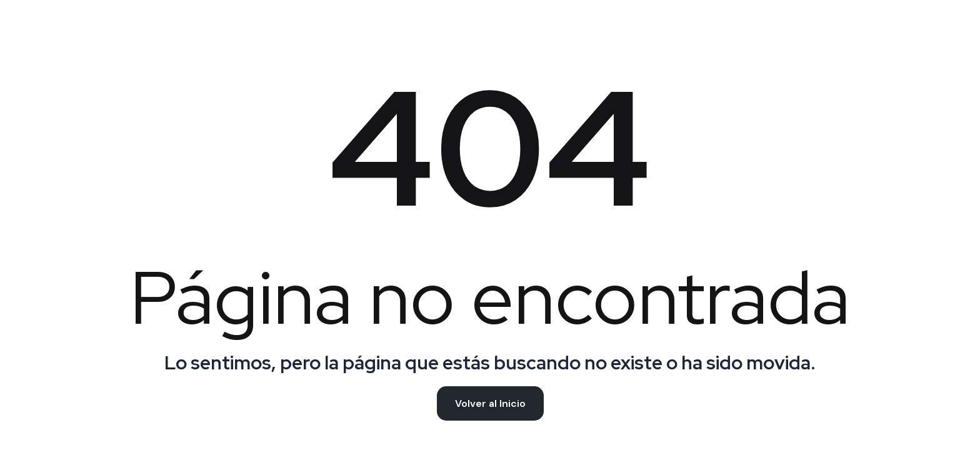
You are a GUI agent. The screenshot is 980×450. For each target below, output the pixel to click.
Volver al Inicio (490, 403)
